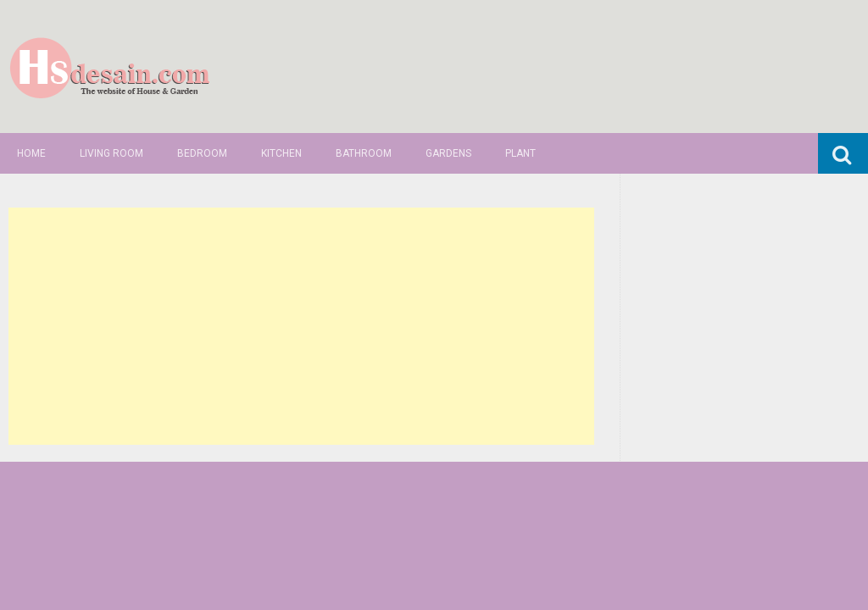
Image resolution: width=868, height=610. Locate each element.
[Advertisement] (301, 326)
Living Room (111, 153)
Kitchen (281, 153)
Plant (520, 153)
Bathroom (364, 153)
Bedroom (202, 153)
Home (31, 153)
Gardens (448, 153)
